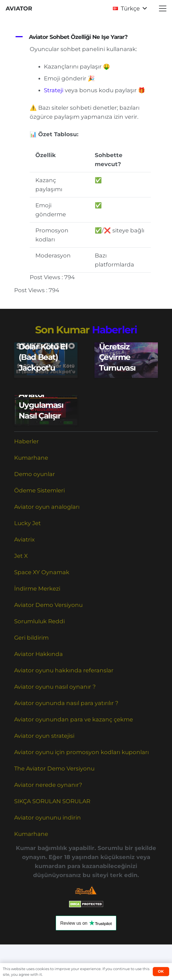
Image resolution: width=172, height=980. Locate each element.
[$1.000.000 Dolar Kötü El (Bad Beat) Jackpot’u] (46, 360)
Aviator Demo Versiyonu (48, 605)
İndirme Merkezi (37, 589)
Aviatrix (24, 539)
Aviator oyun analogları (47, 507)
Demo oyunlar (35, 474)
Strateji (54, 90)
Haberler (26, 441)
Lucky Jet (27, 523)
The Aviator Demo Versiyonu (54, 768)
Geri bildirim (31, 638)
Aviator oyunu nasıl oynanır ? (55, 687)
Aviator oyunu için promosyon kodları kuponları (81, 752)
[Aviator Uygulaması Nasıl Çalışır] (46, 410)
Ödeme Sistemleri (39, 490)
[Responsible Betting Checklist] (86, 890)
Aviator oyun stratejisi (44, 736)
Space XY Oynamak (42, 572)
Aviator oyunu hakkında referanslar (64, 670)
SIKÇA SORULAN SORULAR (52, 801)
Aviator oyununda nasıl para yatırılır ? (66, 703)
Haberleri (115, 330)
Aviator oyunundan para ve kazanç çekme (74, 719)
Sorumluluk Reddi (39, 621)
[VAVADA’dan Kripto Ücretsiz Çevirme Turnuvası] (126, 360)
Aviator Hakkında (38, 654)
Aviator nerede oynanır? (48, 785)
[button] (130, 8)
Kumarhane (31, 458)
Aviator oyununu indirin (48, 818)
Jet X (21, 556)
